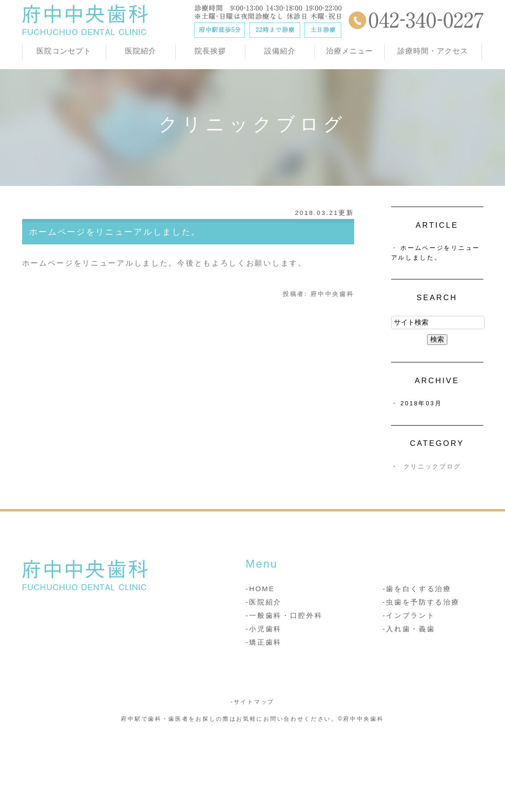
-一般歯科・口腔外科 (284, 615)
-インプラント (409, 615)
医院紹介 (141, 51)
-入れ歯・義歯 (409, 629)
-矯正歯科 (264, 642)
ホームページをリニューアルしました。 (115, 232)
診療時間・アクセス (433, 51)
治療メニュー (350, 51)
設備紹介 (280, 51)
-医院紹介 (264, 602)
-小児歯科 (264, 629)
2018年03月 (421, 403)
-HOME (261, 589)
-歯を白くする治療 (417, 589)
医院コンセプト (64, 51)
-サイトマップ (252, 702)
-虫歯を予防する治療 (421, 602)
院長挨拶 (210, 51)
